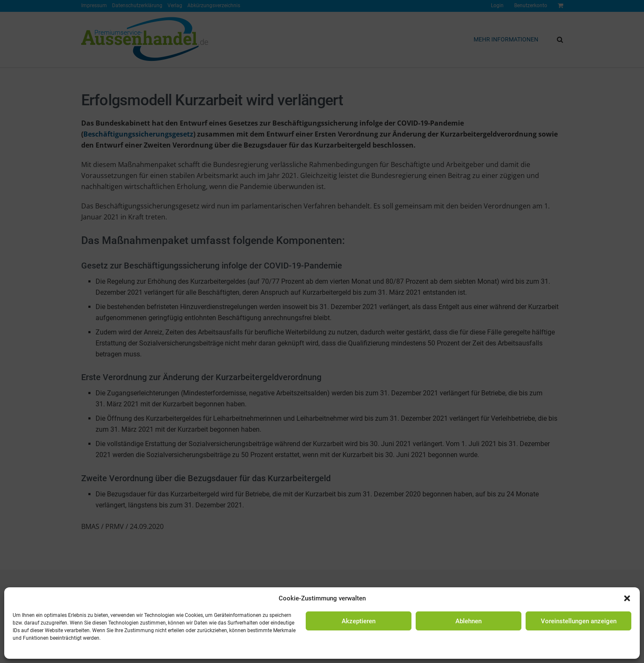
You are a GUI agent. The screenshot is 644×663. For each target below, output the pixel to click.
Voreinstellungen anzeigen (579, 621)
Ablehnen (469, 621)
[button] (627, 598)
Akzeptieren (359, 621)
